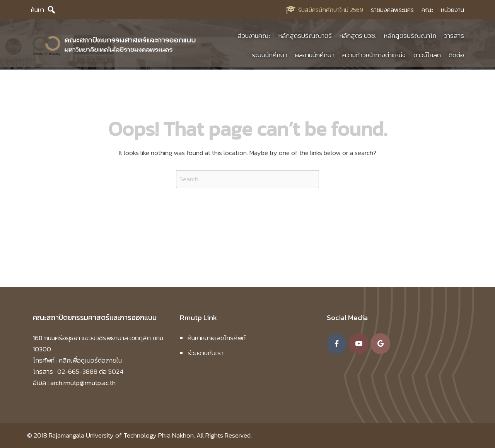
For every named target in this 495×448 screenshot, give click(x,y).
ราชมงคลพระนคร (392, 10)
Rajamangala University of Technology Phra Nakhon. (122, 435)
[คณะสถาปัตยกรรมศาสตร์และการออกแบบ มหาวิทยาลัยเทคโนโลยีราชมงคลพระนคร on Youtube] (359, 344)
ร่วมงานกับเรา (206, 353)
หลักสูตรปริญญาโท (410, 37)
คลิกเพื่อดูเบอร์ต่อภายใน (90, 360)
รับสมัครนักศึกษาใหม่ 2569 (331, 10)
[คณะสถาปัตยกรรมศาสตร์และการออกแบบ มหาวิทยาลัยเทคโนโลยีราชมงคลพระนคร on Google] (380, 344)
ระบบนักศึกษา (270, 56)
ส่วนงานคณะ (254, 37)
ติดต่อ (456, 56)
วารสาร (454, 37)
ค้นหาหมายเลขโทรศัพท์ (217, 338)
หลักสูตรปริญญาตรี (305, 37)
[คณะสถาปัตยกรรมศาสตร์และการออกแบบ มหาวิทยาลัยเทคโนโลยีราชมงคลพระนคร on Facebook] (337, 344)
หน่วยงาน (452, 10)
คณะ (427, 10)
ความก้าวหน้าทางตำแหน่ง (374, 56)
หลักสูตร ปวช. (358, 37)
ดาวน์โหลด (427, 56)
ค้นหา (38, 10)
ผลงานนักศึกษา (315, 56)
